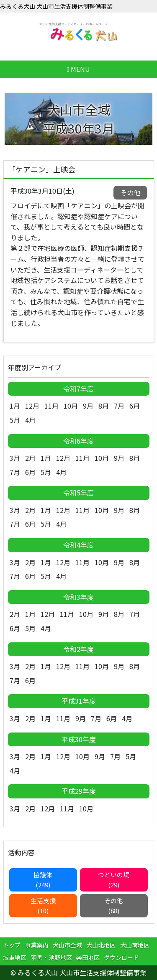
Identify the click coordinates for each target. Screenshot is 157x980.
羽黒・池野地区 (51, 957)
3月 (15, 458)
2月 (30, 458)
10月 (71, 406)
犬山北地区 (101, 945)
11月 (51, 406)
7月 (119, 406)
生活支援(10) (43, 905)
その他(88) (114, 905)
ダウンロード (121, 957)
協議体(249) (43, 880)
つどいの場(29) (114, 880)
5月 (15, 420)
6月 (135, 406)
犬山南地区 (135, 945)
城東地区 (15, 957)
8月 (104, 406)
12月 (32, 406)
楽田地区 (88, 957)
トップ (12, 945)
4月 (30, 420)
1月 (15, 406)
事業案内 (37, 945)
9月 (88, 406)
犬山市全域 (67, 945)
